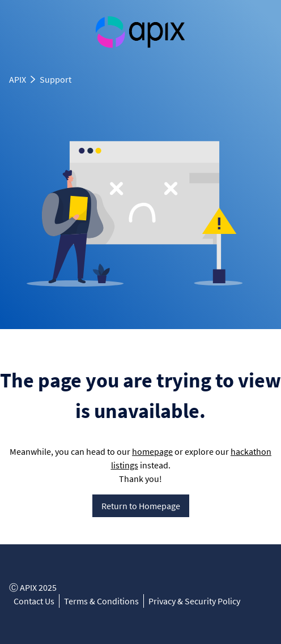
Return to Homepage (141, 506)
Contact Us (34, 601)
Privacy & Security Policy (194, 601)
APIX (18, 79)
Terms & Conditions (101, 601)
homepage (152, 451)
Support (56, 79)
